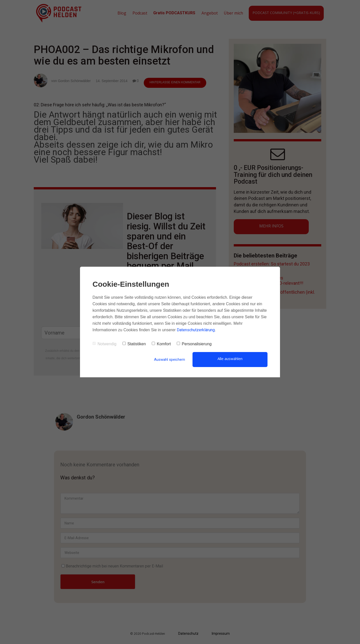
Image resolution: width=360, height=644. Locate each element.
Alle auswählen (230, 359)
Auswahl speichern (169, 360)
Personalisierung (194, 344)
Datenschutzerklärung (196, 330)
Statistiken (134, 344)
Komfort (161, 344)
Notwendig (104, 344)
